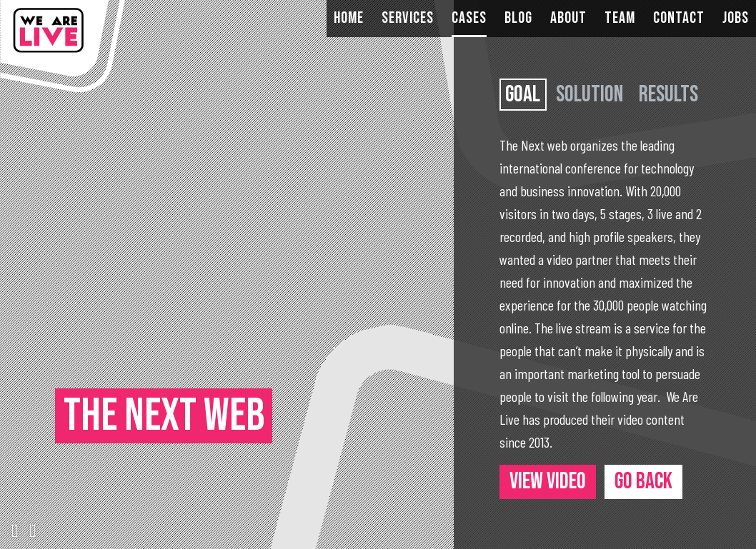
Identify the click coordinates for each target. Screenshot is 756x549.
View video (548, 482)
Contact (679, 18)
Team (620, 18)
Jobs (736, 18)
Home (349, 18)
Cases (469, 18)
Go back (643, 482)
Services (408, 18)
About (568, 18)
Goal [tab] (523, 95)
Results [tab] (668, 95)
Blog (518, 18)
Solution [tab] (590, 95)
